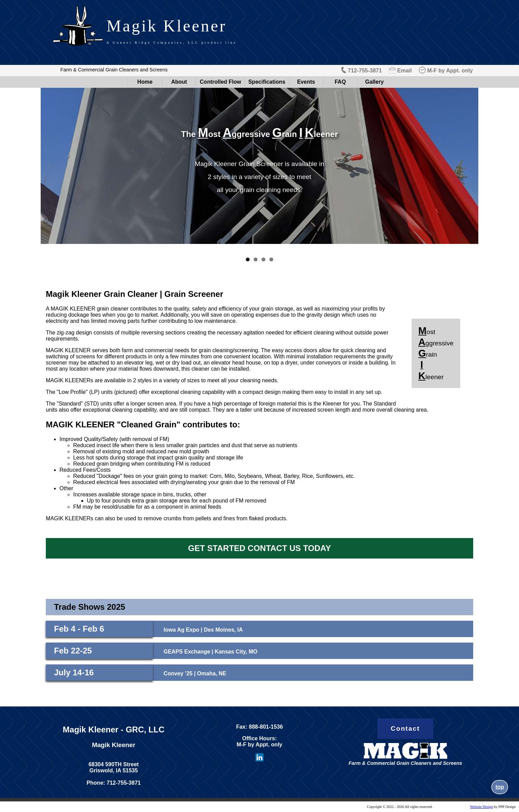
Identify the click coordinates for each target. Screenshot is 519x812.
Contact (405, 728)
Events (306, 82)
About (179, 82)
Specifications (267, 82)
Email (405, 71)
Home (145, 82)
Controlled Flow (220, 82)
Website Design (482, 807)
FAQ (340, 82)
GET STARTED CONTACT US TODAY (259, 548)
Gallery (374, 82)
